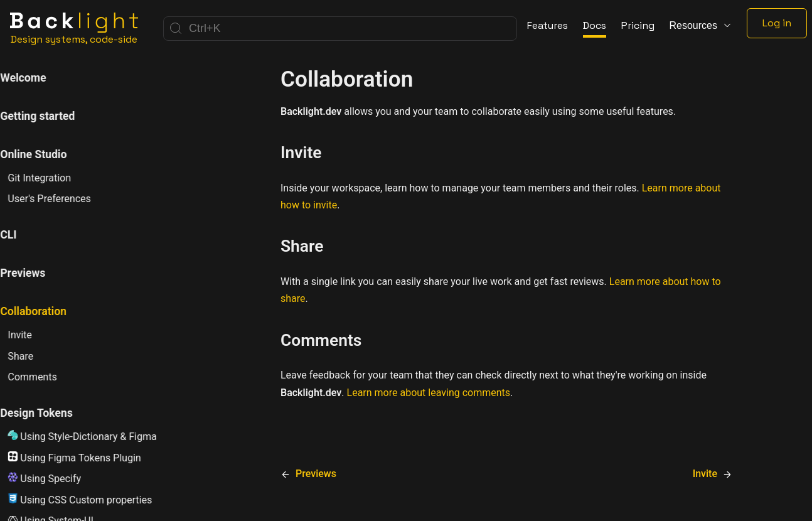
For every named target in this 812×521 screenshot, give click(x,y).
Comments (47, 377)
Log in (777, 23)
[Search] (340, 29)
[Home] (74, 28)
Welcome (38, 78)
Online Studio (48, 154)
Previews (38, 273)
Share (35, 356)
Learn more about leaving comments (429, 393)
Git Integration (54, 178)
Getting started (52, 116)
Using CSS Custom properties (95, 500)
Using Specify (59, 478)
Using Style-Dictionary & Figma (97, 436)
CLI (23, 235)
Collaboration (48, 311)
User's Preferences (64, 199)
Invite (35, 335)
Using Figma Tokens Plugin (89, 458)
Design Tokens (51, 413)
